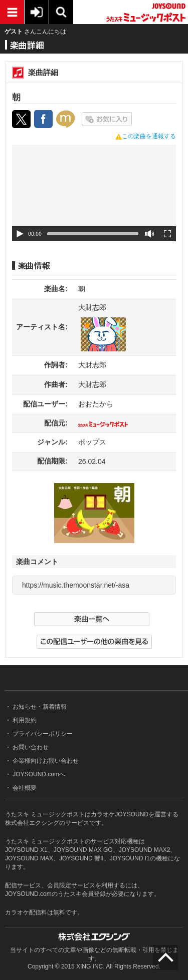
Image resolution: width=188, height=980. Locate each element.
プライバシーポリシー (42, 734)
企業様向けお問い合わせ (45, 761)
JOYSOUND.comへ (38, 774)
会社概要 (24, 788)
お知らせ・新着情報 (39, 707)
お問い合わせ (30, 747)
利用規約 (24, 720)
